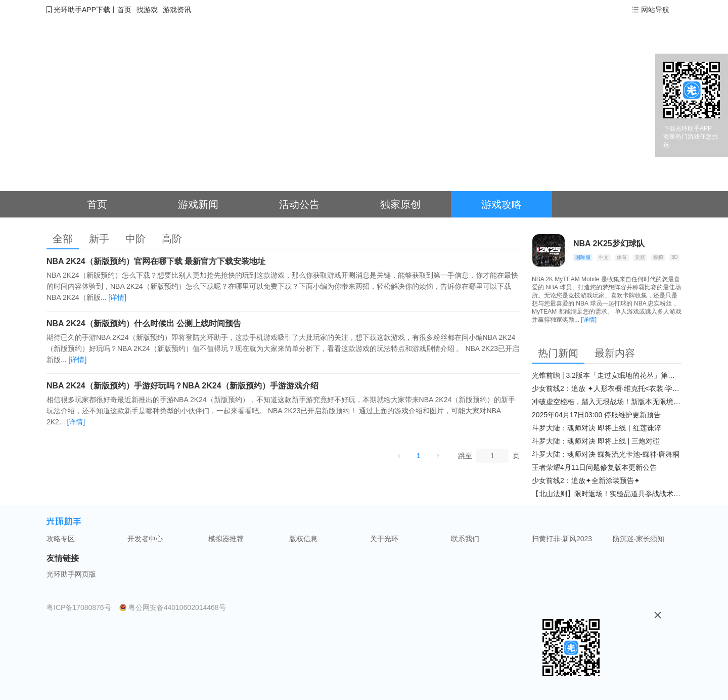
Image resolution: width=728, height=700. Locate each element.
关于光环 (384, 539)
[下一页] (438, 456)
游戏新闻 (198, 204)
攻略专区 (61, 539)
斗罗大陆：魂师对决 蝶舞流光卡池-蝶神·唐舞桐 (606, 454)
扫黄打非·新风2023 (562, 539)
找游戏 (147, 10)
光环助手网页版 (71, 574)
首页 (124, 10)
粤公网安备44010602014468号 (177, 607)
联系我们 (465, 539)
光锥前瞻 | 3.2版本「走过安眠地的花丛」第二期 (607, 375)
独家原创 (400, 204)
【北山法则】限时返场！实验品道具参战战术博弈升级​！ (607, 494)
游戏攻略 (502, 204)
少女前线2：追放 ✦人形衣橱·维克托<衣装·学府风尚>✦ (607, 388)
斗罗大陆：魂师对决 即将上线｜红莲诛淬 (597, 428)
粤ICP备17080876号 (79, 607)
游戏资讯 (177, 10)
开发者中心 (145, 539)
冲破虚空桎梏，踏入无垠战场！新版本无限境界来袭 (607, 402)
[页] (492, 456)
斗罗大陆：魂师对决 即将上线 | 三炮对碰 (596, 441)
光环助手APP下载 (82, 10)
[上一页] (399, 456)
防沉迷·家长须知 (639, 539)
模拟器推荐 (226, 539)
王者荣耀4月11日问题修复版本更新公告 (594, 467)
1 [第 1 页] (419, 456)
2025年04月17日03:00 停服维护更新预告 (596, 415)
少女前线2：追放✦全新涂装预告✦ (586, 480)
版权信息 (303, 539)
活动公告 (299, 204)
